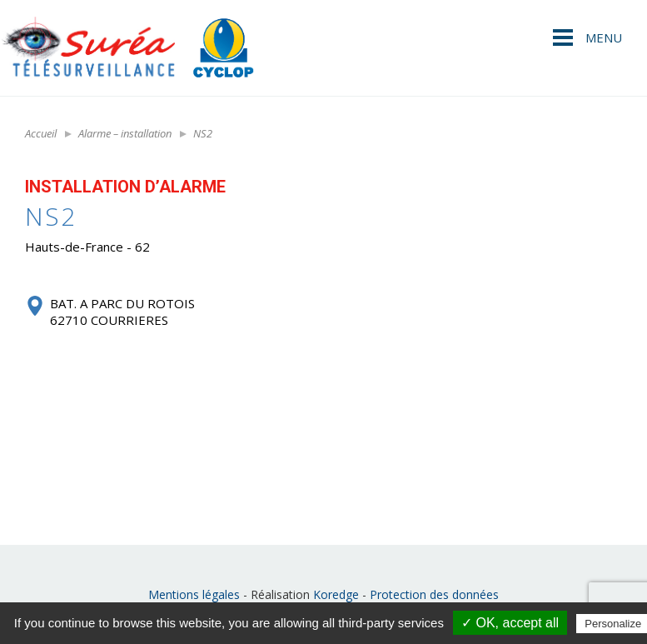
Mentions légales (194, 594)
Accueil (41, 133)
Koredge (336, 594)
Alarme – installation (125, 133)
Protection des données (434, 594)
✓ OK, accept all (510, 623)
